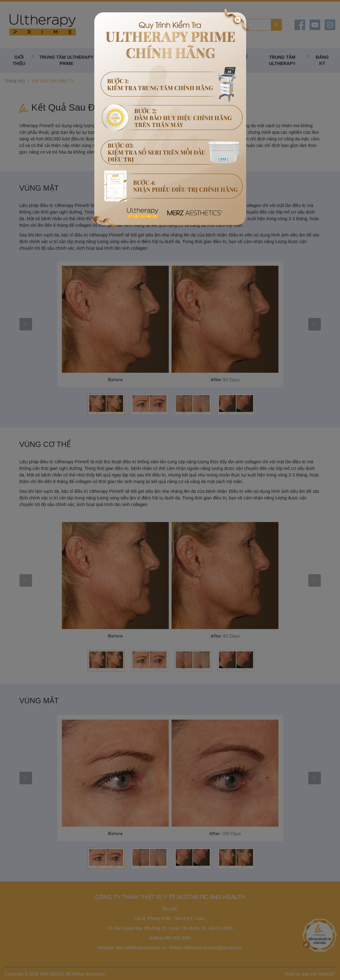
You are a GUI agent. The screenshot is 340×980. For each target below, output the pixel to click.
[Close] (238, 20)
